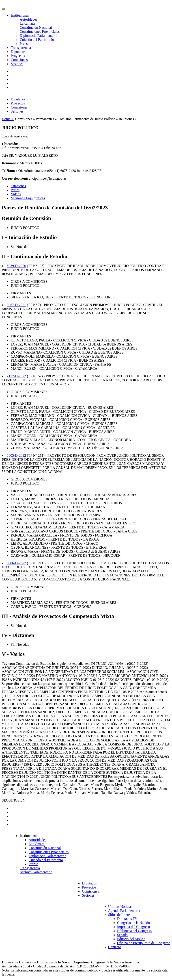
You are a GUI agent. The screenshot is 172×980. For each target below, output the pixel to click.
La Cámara (37, 844)
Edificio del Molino (131, 939)
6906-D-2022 (16, 563)
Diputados (18, 52)
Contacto (115, 947)
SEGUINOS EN (13, 800)
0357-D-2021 (16, 305)
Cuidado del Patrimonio (37, 40)
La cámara (27, 23)
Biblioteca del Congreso (134, 931)
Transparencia (21, 48)
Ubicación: (10, 144)
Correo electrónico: (17, 178)
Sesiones (17, 64)
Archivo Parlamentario (36, 872)
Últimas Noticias (120, 907)
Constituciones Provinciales (40, 32)
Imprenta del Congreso (134, 927)
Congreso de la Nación (133, 923)
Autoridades (28, 19)
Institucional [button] (20, 15)
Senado (122, 935)
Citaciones (18, 186)
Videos (16, 194)
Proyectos (18, 56)
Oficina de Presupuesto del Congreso (144, 943)
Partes (15, 190)
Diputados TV (127, 919)
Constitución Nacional (36, 27)
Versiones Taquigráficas (28, 198)
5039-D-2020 (16, 266)
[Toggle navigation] (4, 9)
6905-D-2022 (16, 455)
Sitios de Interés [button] (120, 915)
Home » (8, 119)
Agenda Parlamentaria (124, 911)
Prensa (25, 44)
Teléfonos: (10, 171)
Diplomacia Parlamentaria (38, 36)
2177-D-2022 (16, 376)
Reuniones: (10, 163)
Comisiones (19, 60)
